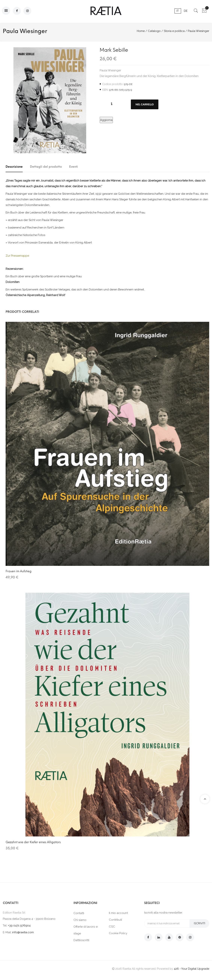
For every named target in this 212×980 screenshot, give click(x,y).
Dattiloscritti (81, 940)
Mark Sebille (114, 50)
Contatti (79, 913)
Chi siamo (80, 920)
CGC (112, 926)
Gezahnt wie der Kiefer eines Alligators (33, 842)
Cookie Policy (118, 933)
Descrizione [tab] (14, 167)
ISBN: (105, 90)
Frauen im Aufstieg (19, 571)
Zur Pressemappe (17, 256)
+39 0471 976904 (19, 926)
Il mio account (118, 913)
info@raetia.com (23, 932)
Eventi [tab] (74, 167)
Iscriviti (199, 923)
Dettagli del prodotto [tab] (46, 167)
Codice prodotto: (113, 84)
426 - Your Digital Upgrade (191, 969)
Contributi (115, 920)
